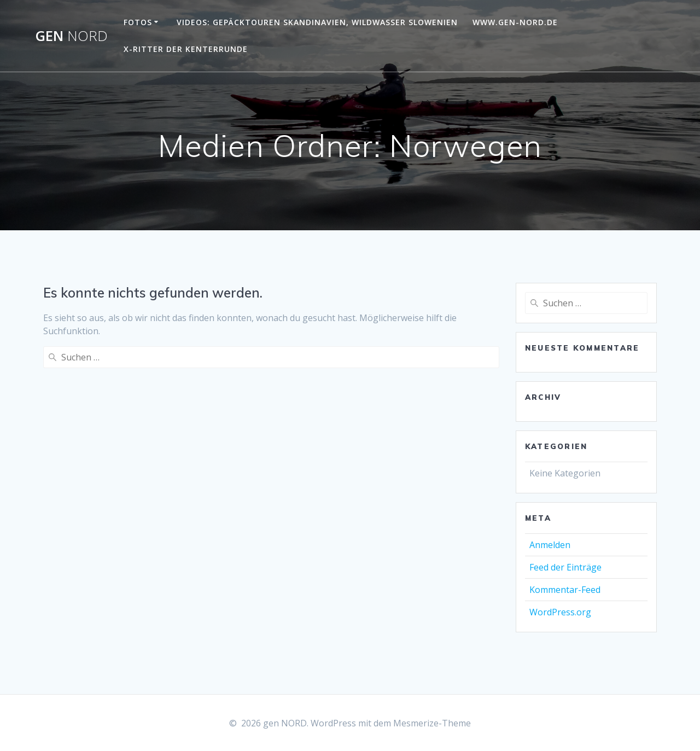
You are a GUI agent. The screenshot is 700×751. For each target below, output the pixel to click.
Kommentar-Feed (565, 590)
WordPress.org (560, 612)
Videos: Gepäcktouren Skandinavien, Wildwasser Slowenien (317, 22)
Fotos (138, 22)
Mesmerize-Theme (432, 723)
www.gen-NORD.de (515, 22)
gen (71, 36)
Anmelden (550, 545)
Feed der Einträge (565, 567)
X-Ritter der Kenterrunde (186, 49)
